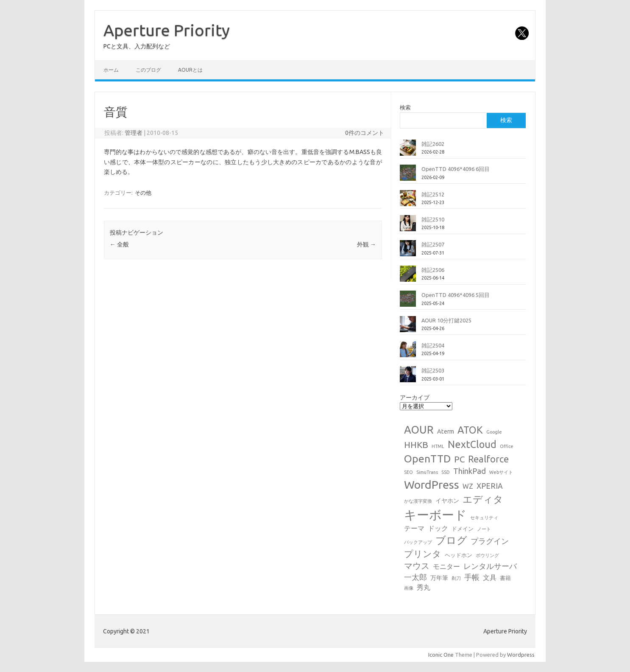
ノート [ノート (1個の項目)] (484, 529)
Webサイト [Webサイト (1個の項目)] (501, 472)
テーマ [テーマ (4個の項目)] (414, 528)
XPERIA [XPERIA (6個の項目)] (490, 486)
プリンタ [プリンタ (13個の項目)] (423, 554)
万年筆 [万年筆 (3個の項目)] (439, 578)
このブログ (148, 70)
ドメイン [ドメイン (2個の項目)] (463, 529)
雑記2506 (433, 270)
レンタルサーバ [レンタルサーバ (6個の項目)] (490, 566)
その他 (143, 193)
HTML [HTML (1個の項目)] (438, 446)
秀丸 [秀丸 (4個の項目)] (424, 587)
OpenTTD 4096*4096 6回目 (456, 169)
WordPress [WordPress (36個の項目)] (432, 484)
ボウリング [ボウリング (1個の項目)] (487, 555)
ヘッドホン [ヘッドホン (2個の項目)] (459, 555)
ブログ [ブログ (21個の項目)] (451, 540)
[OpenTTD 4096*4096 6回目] (408, 176)
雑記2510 (433, 219)
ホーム (111, 70)
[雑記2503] (408, 378)
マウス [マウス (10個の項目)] (417, 566)
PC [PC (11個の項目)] (459, 459)
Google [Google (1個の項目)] (494, 432)
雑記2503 (433, 370)
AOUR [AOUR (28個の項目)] (419, 430)
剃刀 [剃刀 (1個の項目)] (456, 578)
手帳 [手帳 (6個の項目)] (472, 577)
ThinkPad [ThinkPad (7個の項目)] (470, 471)
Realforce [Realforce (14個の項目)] (488, 459)
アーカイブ (415, 398)
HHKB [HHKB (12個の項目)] (416, 445)
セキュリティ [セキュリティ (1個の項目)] (484, 518)
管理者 (134, 133)
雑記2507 (433, 244)
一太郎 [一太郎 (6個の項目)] (415, 577)
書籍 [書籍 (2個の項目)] (505, 578)
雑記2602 (433, 144)
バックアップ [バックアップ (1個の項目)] (418, 542)
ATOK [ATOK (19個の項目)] (470, 430)
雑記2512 (433, 194)
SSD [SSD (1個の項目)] (446, 472)
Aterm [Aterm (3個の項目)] (446, 431)
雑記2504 (433, 345)
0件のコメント (365, 133)
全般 (119, 244)
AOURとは (190, 70)
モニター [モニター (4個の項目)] (446, 566)
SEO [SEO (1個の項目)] (408, 472)
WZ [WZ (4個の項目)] (468, 486)
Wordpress (521, 655)
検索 (405, 107)
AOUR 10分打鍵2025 (446, 320)
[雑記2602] (408, 151)
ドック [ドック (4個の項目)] (438, 528)
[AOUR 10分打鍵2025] (408, 328)
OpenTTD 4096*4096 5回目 (456, 295)
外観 (367, 244)
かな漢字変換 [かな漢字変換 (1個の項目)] (418, 501)
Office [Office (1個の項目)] (507, 446)
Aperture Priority (167, 30)
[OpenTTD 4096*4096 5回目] (408, 302)
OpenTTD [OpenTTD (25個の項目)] (427, 459)
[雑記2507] (408, 252)
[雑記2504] (408, 353)
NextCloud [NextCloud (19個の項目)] (472, 444)
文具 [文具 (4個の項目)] (490, 577)
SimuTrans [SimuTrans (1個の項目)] (427, 472)
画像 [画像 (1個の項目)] (409, 588)
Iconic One (441, 655)
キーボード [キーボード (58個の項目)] (435, 515)
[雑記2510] (408, 227)
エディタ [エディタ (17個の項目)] (483, 499)
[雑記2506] (408, 277)
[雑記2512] (408, 202)
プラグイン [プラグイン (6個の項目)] (490, 541)
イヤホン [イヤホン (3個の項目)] (447, 501)
